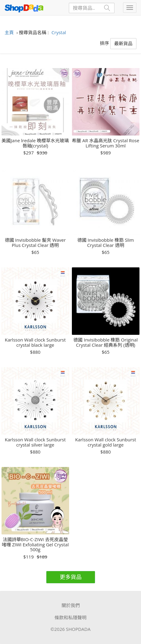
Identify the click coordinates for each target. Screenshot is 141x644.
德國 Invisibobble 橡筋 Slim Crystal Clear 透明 (106, 242)
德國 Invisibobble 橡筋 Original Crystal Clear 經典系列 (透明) (106, 342)
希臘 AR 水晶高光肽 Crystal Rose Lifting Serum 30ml (106, 143)
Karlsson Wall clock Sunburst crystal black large (35, 342)
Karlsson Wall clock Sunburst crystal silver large (35, 442)
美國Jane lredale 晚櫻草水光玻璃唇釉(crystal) (35, 143)
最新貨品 (123, 43)
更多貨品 (71, 577)
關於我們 (71, 605)
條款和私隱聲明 (70, 617)
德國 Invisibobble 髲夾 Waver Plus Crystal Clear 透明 (35, 242)
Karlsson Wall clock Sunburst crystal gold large (106, 442)
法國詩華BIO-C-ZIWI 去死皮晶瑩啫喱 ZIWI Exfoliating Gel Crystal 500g (35, 545)
